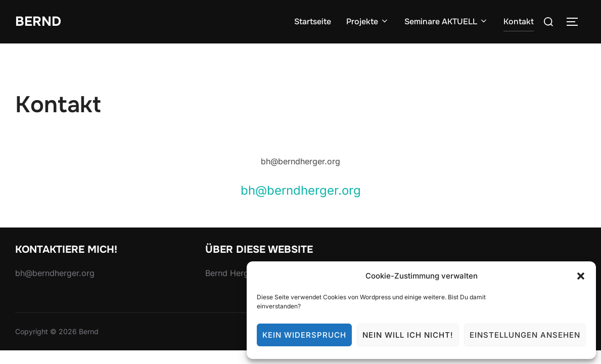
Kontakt (519, 21)
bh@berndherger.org (301, 190)
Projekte (368, 21)
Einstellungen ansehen (525, 335)
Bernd (38, 21)
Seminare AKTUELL (446, 21)
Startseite (313, 21)
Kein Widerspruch (304, 335)
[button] (581, 276)
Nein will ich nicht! (408, 335)
